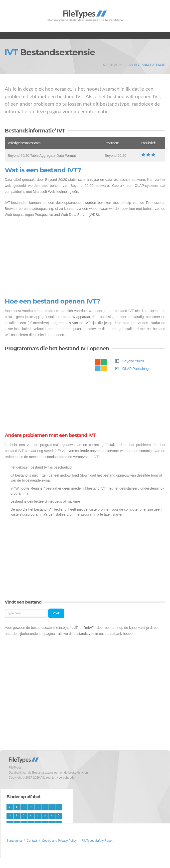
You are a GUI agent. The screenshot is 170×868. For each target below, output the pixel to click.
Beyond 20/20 (133, 361)
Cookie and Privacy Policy (59, 841)
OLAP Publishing (136, 369)
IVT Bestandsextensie (147, 65)
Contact (32, 841)
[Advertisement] (85, 258)
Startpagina (113, 65)
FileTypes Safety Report (98, 841)
